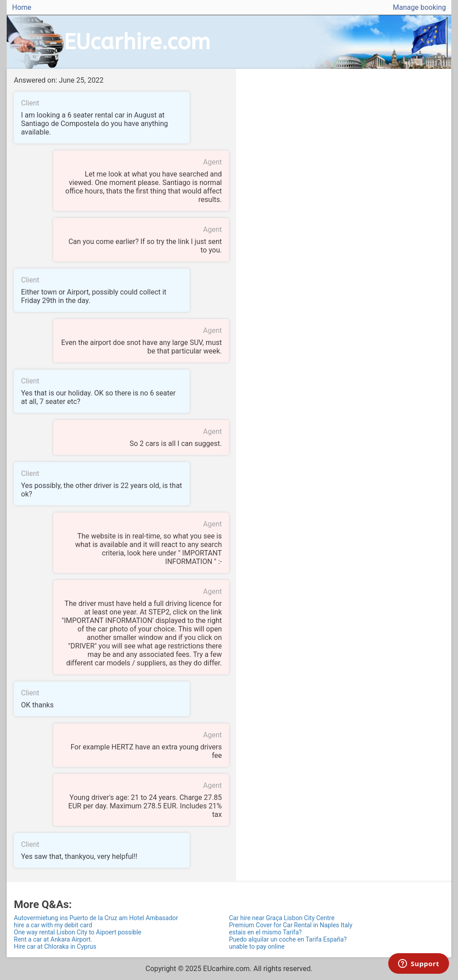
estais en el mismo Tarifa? (265, 932)
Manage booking (419, 7)
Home (22, 7)
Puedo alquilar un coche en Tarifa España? (288, 939)
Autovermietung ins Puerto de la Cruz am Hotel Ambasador (96, 918)
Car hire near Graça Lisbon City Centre (282, 918)
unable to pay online (257, 946)
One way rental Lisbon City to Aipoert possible (78, 932)
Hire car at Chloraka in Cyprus (55, 946)
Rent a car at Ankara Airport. (53, 939)
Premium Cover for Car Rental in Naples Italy (291, 925)
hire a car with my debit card (53, 925)
